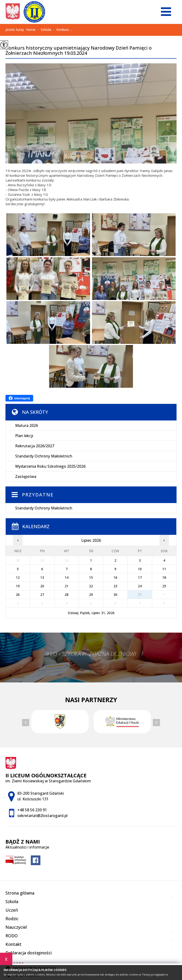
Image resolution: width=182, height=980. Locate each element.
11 (164, 569)
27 (42, 595)
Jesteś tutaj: (16, 30)
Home (31, 30)
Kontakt (14, 944)
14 (67, 577)
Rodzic (12, 919)
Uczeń (12, 910)
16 (115, 577)
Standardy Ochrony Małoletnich (44, 456)
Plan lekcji (24, 436)
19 (18, 586)
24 (140, 586)
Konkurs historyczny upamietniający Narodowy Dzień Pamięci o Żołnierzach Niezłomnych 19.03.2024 (79, 51)
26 (18, 595)
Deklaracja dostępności (29, 953)
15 (91, 577)
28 (67, 595)
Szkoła (43, 30)
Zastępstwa (26, 476)
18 (164, 577)
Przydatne (38, 495)
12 (18, 577)
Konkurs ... (62, 30)
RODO (12, 936)
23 (115, 586)
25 (164, 586)
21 (67, 586)
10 (140, 569)
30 (115, 595)
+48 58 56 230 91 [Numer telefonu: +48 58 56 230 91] (32, 810)
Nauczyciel (16, 927)
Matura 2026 (27, 425)
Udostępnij (19, 398)
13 (42, 577)
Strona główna (20, 893)
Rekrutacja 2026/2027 (35, 446)
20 (42, 586)
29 (91, 595)
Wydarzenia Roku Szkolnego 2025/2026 (50, 466)
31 (140, 595)
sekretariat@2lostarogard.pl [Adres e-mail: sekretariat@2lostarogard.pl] (42, 816)
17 (140, 577)
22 (91, 586)
